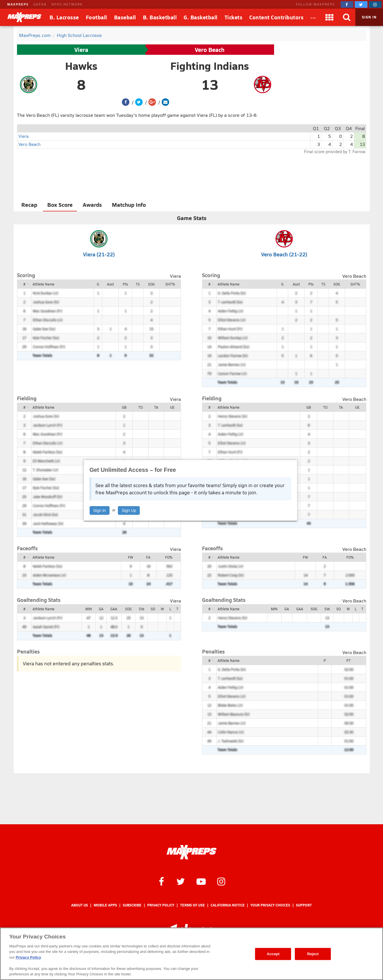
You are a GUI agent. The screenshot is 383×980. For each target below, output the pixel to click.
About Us (80, 905)
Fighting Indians (210, 66)
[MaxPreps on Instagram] (375, 4)
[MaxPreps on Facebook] (347, 4)
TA (156, 407)
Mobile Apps (105, 905)
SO (153, 609)
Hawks (81, 66)
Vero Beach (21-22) (284, 254)
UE (172, 407)
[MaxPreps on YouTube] (201, 881)
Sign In (100, 510)
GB (124, 407)
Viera (81, 50)
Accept (273, 954)
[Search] (347, 17)
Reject (313, 954)
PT (349, 660)
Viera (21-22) (99, 254)
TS (138, 284)
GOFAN (40, 4)
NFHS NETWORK (67, 4)
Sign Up (129, 510)
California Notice (228, 905)
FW (131, 557)
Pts (125, 284)
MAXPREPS (18, 4)
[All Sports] (313, 17)
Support (304, 905)
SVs (142, 609)
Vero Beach (210, 50)
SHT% (170, 284)
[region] (191, 954)
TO (140, 407)
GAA (114, 609)
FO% (169, 557)
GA (101, 609)
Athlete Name (44, 284)
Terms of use (193, 905)
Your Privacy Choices (270, 905)
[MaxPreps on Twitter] (361, 4)
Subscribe (132, 905)
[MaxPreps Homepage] (191, 852)
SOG (151, 284)
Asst (110, 284)
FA (148, 557)
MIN (89, 609)
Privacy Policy (161, 905)
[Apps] (329, 17)
